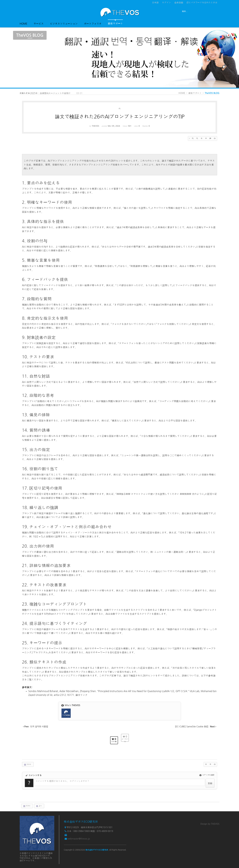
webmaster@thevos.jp (79, 839)
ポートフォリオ (93, 24)
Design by (210, 824)
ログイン (166, 3)
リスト (28, 765)
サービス (39, 24)
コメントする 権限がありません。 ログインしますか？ (62, 781)
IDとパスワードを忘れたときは (202, 3)
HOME (24, 24)
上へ (39, 806)
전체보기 (29, 12)
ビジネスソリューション (64, 24)
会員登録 (179, 3)
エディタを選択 (207, 775)
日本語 (155, 3)
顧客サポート (115, 22)
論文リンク (82, 695)
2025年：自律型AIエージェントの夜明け (50, 93)
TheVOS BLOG (212, 93)
